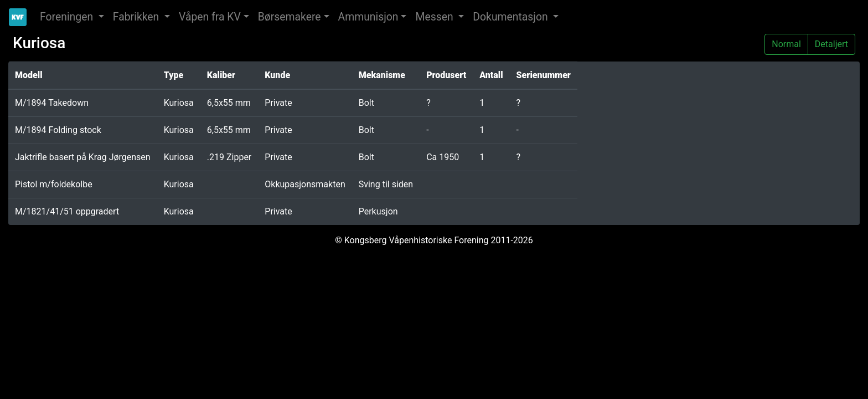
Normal (786, 44)
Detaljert (831, 44)
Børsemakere (290, 17)
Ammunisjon (368, 17)
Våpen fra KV (210, 17)
